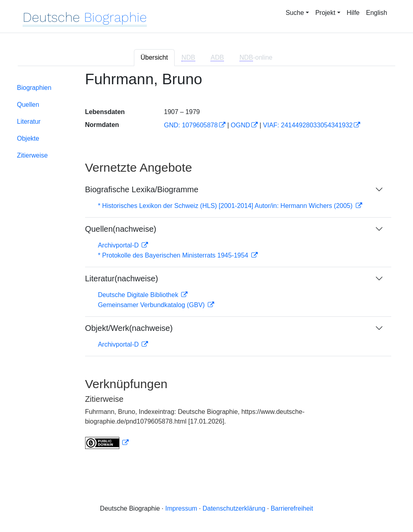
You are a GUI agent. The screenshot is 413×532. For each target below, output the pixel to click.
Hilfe (353, 13)
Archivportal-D (119, 245)
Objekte (28, 138)
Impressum (181, 508)
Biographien (34, 88)
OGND (240, 125)
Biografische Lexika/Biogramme (142, 189)
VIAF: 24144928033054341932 (308, 125)
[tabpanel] (206, 265)
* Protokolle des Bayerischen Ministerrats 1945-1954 (174, 255)
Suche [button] (295, 13)
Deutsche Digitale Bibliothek (139, 295)
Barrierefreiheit (292, 508)
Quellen (28, 105)
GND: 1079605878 (191, 125)
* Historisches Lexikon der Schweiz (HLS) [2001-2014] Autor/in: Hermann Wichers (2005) (226, 206)
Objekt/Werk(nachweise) (129, 328)
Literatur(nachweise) (122, 278)
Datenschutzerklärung (234, 508)
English (377, 13)
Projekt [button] (325, 13)
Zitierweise (32, 155)
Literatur (29, 122)
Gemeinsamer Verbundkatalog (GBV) (152, 305)
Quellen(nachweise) (121, 229)
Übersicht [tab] (154, 57)
